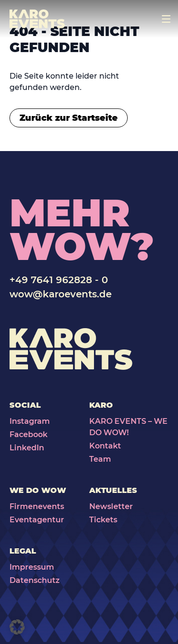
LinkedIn (27, 448)
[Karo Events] (37, 19)
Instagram (30, 421)
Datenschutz (35, 580)
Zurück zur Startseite (69, 118)
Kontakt (105, 446)
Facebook (28, 434)
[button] (17, 627)
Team (100, 459)
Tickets (103, 520)
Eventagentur (37, 520)
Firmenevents (37, 506)
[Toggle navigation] (166, 19)
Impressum (32, 567)
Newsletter (111, 506)
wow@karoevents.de (61, 294)
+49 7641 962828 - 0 (59, 280)
